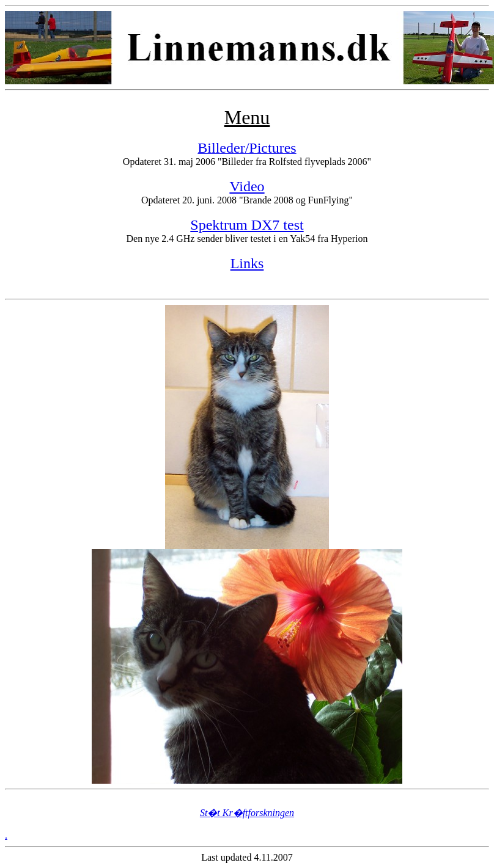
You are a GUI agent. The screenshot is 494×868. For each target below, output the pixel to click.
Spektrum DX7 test (247, 225)
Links (247, 263)
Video (247, 186)
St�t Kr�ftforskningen (247, 813)
